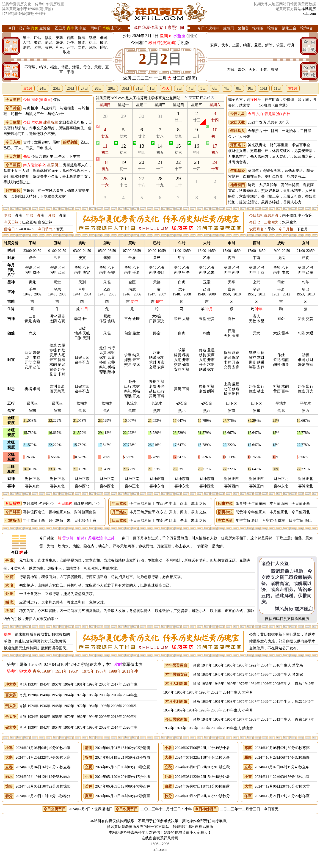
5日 (203, 88)
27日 (84, 88)
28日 (98, 88)
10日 (264, 88)
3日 (179, 88)
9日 (251, 88)
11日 (277, 88)
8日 (239, 88)
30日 (126, 88)
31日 (139, 88)
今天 (166, 88)
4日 (191, 88)
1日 (152, 88)
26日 (71, 88)
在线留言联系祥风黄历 (160, 838)
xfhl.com (309, 13)
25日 (57, 88)
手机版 (183, 43)
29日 (112, 88)
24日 (43, 88)
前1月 (293, 88)
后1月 (28, 88)
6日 (215, 88)
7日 (227, 88)
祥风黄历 (309, 9)
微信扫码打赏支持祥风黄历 (287, 619)
